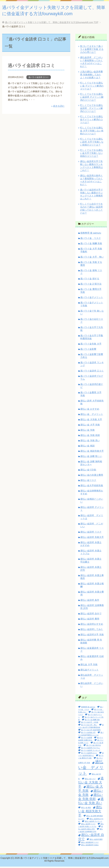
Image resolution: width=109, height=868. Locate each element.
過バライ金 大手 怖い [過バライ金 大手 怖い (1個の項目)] (89, 726)
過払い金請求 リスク (91, 533)
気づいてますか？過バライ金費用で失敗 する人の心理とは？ (92, 51)
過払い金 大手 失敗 (90, 426)
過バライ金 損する (90, 280)
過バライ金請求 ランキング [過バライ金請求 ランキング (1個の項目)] (91, 752)
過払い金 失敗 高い (90, 442)
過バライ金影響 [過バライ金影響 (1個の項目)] (87, 739)
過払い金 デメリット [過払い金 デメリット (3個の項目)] (91, 769)
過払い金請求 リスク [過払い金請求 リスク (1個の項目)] (88, 825)
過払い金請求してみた (92, 631)
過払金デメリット (89, 671)
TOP (52, 24)
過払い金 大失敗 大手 (91, 421)
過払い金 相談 (87, 447)
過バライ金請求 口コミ (33, 67)
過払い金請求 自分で (91, 615)
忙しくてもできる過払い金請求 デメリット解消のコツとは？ (92, 98)
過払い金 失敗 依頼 (90, 437)
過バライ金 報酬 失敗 (91, 245)
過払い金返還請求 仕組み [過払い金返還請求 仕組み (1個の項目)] (90, 846)
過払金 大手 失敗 (89, 666)
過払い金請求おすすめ (92, 625)
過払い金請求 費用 (90, 620)
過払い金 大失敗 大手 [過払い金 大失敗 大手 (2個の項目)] (91, 784)
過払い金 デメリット (92, 416)
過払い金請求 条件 (90, 601)
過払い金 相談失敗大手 (92, 452)
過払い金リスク (88, 482)
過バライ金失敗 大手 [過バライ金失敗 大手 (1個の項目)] (88, 734)
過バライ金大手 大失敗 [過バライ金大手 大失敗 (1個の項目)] (90, 724)
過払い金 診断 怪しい (91, 458)
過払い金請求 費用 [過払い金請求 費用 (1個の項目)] (96, 841)
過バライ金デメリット (92, 299)
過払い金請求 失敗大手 (92, 539)
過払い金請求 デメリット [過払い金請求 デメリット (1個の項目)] (94, 823)
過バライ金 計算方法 (91, 285)
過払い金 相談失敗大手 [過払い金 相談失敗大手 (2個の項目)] (90, 813)
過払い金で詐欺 (88, 471)
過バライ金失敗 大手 (91, 345)
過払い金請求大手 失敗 (92, 636)
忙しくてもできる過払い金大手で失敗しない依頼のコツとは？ (91, 155)
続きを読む (59, 107)
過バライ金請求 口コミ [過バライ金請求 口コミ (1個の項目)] (89, 754)
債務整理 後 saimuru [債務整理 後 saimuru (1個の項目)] (88, 708)
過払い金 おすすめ (90, 410)
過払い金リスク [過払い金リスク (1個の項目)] (90, 780)
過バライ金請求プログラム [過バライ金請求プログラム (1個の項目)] (90, 749)
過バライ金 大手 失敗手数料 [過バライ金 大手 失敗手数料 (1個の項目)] (91, 731)
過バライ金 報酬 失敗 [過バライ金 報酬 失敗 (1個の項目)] (92, 721)
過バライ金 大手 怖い (92, 258)
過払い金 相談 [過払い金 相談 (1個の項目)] (86, 809)
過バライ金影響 (88, 350)
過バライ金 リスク (91, 240)
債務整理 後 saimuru (91, 234)
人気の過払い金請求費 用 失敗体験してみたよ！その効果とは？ (91, 76)
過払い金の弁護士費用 (92, 476)
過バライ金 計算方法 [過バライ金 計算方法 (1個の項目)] (94, 747)
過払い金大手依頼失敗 (92, 487)
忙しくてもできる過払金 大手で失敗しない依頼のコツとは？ (92, 132)
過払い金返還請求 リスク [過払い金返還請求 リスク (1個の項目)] (90, 844)
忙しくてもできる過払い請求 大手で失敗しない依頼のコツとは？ (92, 143)
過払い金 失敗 (87, 431)
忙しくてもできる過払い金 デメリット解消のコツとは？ (92, 87)
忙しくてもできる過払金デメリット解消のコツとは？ (91, 121)
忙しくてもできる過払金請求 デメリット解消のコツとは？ (91, 110)
